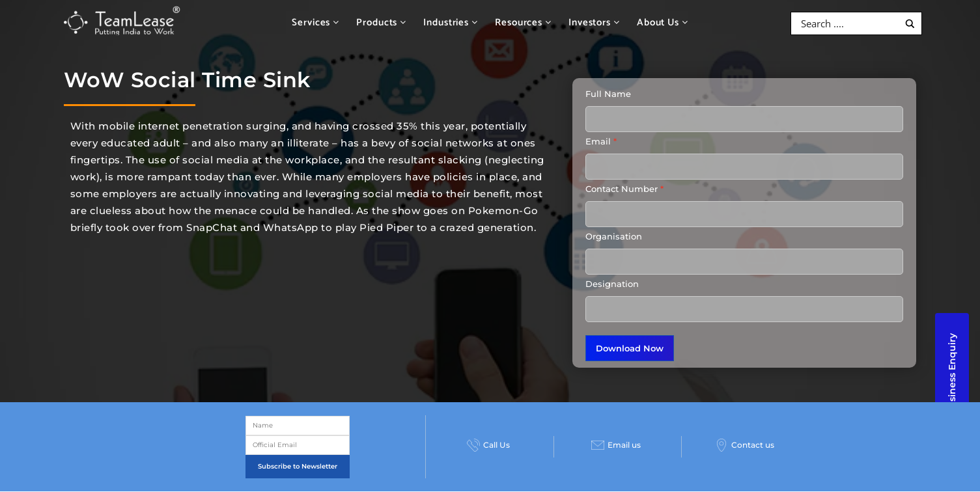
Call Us (488, 445)
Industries (451, 22)
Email (598, 141)
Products (381, 22)
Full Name (608, 94)
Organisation (614, 236)
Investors (594, 22)
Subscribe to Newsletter (298, 466)
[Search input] (848, 23)
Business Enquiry (952, 374)
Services (315, 22)
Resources (523, 22)
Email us (616, 445)
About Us (663, 22)
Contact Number (622, 189)
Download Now (630, 348)
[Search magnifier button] (910, 24)
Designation (612, 284)
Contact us (745, 445)
